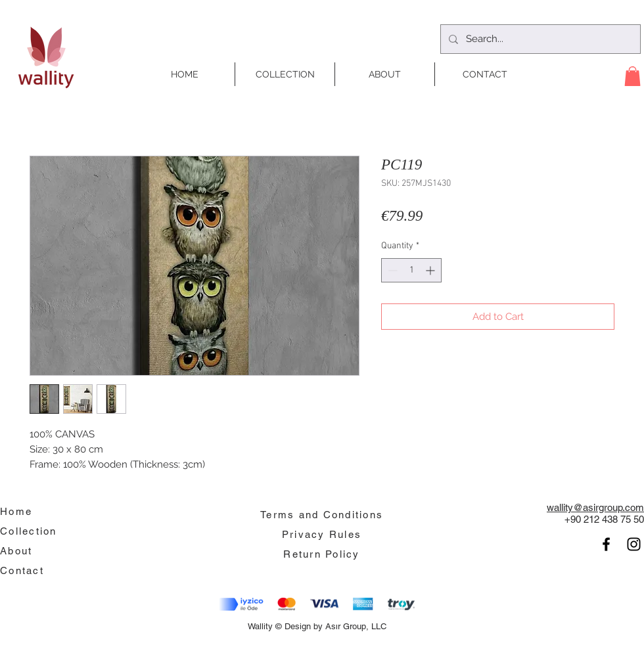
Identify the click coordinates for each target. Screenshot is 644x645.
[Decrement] (391, 270)
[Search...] (539, 39)
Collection (29, 531)
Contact (22, 570)
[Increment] (431, 270)
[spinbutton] (411, 270)
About (16, 551)
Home (16, 511)
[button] (632, 76)
